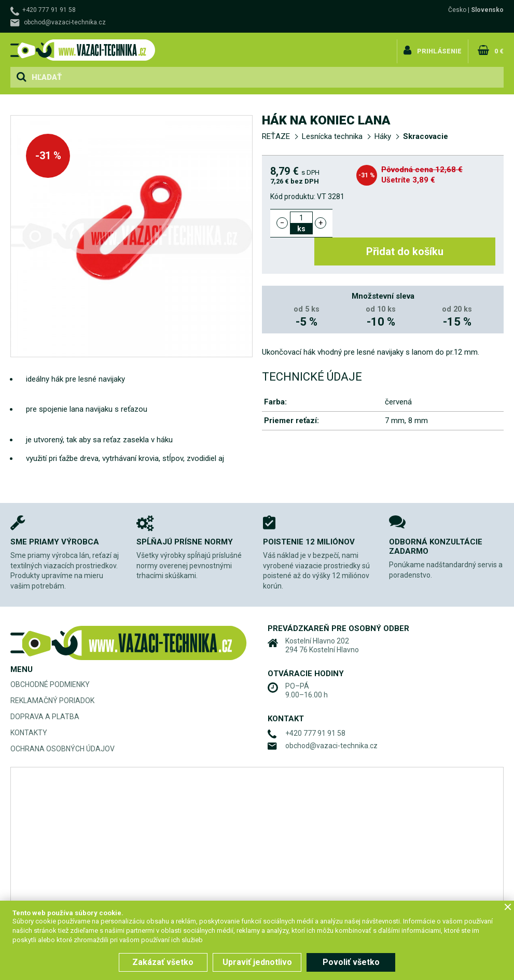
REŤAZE (276, 136)
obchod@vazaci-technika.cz (65, 22)
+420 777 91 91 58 (49, 10)
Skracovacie (426, 136)
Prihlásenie (442, 48)
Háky (383, 136)
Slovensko (487, 10)
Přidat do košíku (420, 223)
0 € (499, 48)
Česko (457, 10)
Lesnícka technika (332, 136)
